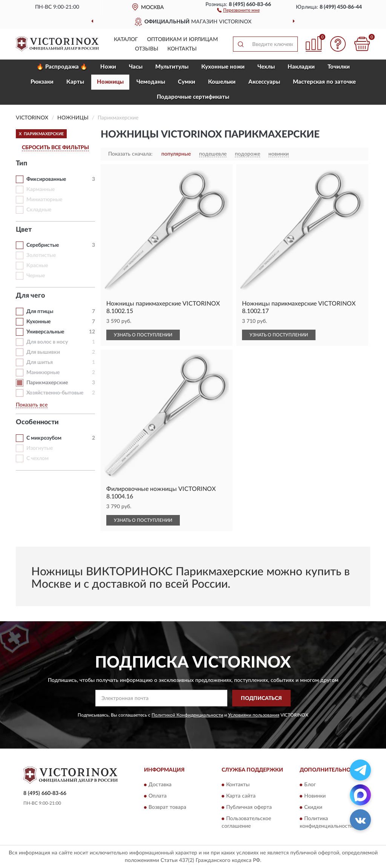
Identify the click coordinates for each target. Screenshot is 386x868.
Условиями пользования (254, 715)
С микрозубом (44, 438)
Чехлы (266, 67)
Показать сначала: (130, 154)
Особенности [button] (37, 422)
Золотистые (41, 255)
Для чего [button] (30, 296)
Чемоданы (151, 82)
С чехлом (38, 458)
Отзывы (147, 49)
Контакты (182, 49)
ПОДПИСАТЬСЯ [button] (261, 698)
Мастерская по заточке (324, 82)
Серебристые (43, 245)
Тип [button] (21, 164)
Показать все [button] (32, 405)
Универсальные (45, 332)
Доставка (160, 785)
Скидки (313, 807)
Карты (75, 82)
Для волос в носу (47, 342)
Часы (136, 67)
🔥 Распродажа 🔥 (62, 67)
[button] (238, 10)
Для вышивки (43, 352)
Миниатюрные (44, 200)
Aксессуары (264, 82)
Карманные (41, 189)
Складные (39, 210)
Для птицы (40, 312)
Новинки (315, 796)
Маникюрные (43, 373)
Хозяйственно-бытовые (55, 393)
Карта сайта (241, 796)
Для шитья (40, 362)
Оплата (158, 796)
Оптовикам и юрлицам (182, 40)
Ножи (108, 67)
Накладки (301, 67)
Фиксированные (46, 179)
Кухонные (38, 322)
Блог (310, 785)
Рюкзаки (42, 82)
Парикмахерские (47, 383)
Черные (36, 276)
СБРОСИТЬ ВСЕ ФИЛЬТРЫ (55, 148)
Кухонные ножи (223, 67)
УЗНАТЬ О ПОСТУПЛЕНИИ (143, 335)
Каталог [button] (126, 40)
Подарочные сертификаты (193, 97)
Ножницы (110, 82)
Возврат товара (167, 807)
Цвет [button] (24, 230)
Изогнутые (40, 448)
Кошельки (222, 82)
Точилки (339, 67)
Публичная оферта (249, 807)
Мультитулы (172, 67)
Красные (37, 266)
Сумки (187, 82)
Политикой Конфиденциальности (187, 715)
